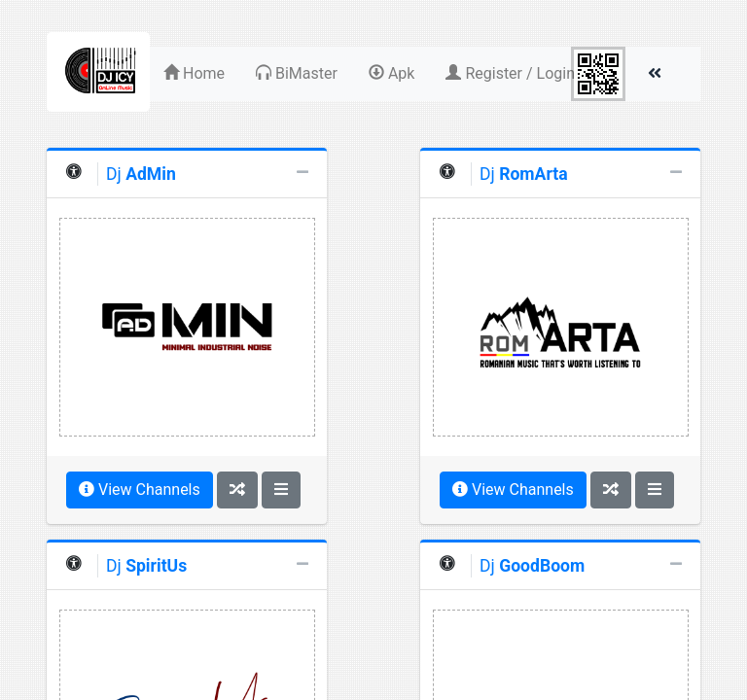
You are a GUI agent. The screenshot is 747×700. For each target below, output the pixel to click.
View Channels (140, 490)
